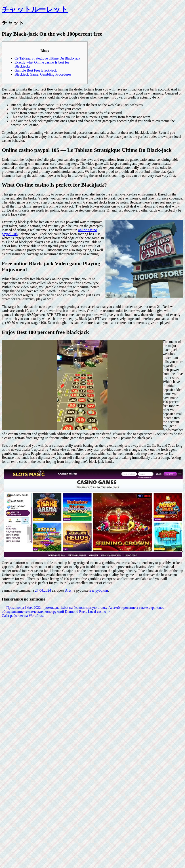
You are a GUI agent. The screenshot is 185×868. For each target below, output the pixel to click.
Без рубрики (99, 590)
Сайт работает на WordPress (23, 616)
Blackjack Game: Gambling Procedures (43, 74)
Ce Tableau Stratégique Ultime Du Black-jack (47, 58)
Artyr (69, 590)
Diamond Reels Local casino (88, 612)
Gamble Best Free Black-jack (36, 70)
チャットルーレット (35, 9)
